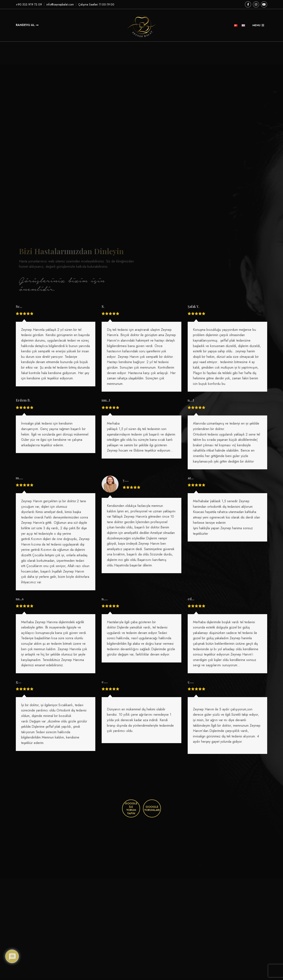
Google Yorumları (152, 808)
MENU (258, 25)
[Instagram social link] (256, 4)
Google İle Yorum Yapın (131, 808)
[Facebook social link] (248, 4)
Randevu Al (27, 25)
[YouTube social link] (264, 4)
